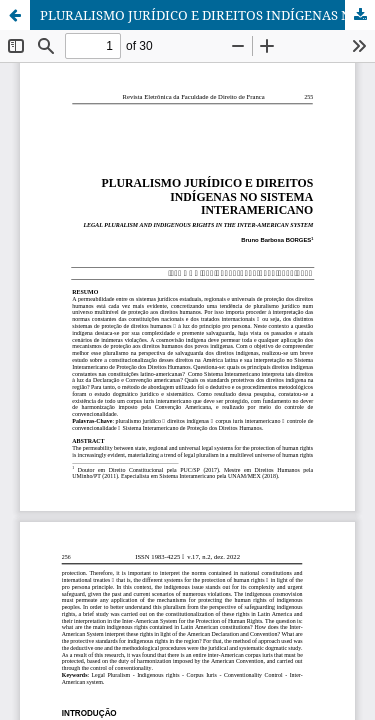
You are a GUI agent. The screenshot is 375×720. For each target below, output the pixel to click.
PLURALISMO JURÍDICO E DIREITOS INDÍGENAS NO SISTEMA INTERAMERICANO (207, 15)
